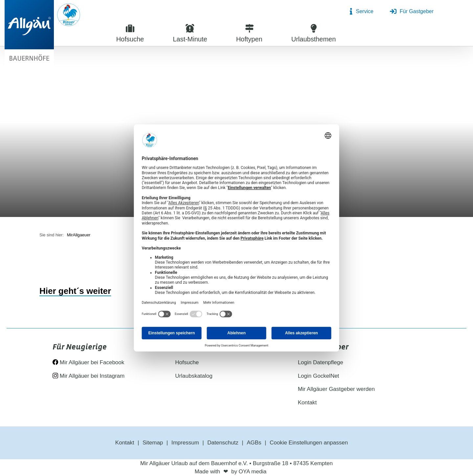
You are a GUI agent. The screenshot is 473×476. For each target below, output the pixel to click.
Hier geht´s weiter (75, 291)
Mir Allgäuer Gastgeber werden (336, 389)
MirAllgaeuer (79, 235)
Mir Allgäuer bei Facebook (88, 362)
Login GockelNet (319, 376)
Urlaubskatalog (194, 376)
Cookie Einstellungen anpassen (309, 443)
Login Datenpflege (321, 362)
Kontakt (307, 403)
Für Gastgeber (412, 12)
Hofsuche (187, 362)
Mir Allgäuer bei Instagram (89, 376)
